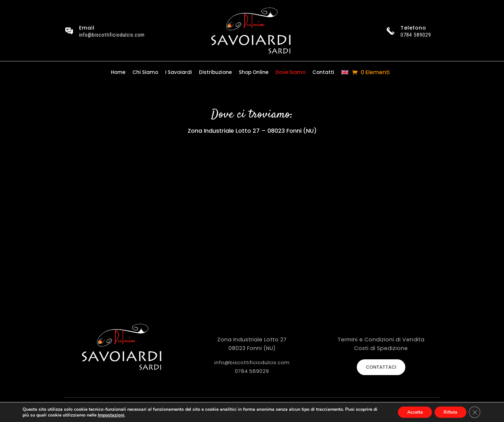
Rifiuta (449, 412)
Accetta (413, 412)
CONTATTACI (381, 367)
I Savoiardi (179, 73)
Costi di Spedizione (381, 348)
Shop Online (254, 73)
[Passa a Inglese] (345, 74)
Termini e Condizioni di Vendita (381, 340)
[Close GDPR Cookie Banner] (474, 412)
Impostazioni (111, 415)
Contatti (323, 73)
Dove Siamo (290, 73)
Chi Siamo (145, 73)
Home (118, 73)
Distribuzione (215, 73)
